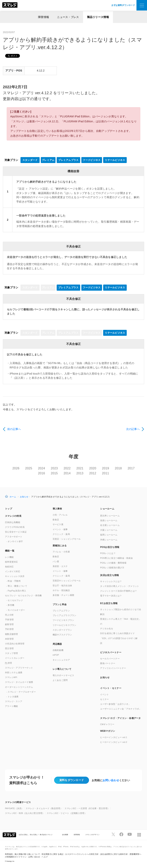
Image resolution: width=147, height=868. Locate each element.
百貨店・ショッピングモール (67, 539)
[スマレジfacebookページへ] (121, 834)
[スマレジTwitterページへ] (113, 834)
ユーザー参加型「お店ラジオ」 (115, 704)
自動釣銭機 (58, 650)
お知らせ (24, 497)
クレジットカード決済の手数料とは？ (118, 591)
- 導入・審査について (17, 586)
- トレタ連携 (12, 697)
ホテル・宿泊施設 (61, 590)
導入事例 (57, 509)
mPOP (56, 655)
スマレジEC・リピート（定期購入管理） (67, 813)
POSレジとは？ (108, 553)
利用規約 (9, 854)
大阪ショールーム (109, 530)
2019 (106, 468)
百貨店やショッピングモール (67, 581)
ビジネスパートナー (111, 652)
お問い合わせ (111, 780)
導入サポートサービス (63, 675)
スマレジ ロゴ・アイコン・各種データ (120, 718)
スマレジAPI (11, 677)
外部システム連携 (14, 672)
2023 (54, 468)
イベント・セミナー (111, 688)
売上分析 (9, 615)
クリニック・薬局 (61, 534)
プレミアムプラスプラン (65, 615)
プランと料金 (60, 604)
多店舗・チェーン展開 (63, 595)
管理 (9, 663)
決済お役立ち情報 (109, 575)
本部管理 (9, 639)
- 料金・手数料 (13, 581)
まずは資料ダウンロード (123, 5)
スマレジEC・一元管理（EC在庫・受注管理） (87, 808)
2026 (16, 468)
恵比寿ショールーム (110, 516)
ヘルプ (45, 857)
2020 (93, 468)
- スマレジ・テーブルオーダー (21, 692)
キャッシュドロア (61, 660)
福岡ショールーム (109, 535)
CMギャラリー (107, 724)
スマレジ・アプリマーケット (19, 668)
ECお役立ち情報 (109, 603)
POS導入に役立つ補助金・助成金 (116, 558)
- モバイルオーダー (16, 610)
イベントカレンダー (15, 658)
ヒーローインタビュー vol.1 (114, 737)
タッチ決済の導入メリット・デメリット (120, 586)
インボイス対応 (13, 571)
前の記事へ (14, 429)
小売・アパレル (60, 515)
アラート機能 (11, 706)
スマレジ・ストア (14, 701)
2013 (80, 473)
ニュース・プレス (68, 17)
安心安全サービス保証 (16, 532)
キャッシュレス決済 (15, 576)
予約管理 (9, 629)
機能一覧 (10, 551)
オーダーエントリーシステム (19, 687)
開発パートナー (108, 663)
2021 (80, 468)
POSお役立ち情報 (110, 547)
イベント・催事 (60, 529)
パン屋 (56, 561)
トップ (9, 509)
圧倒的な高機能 (13, 522)
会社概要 (65, 835)
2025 (29, 468)
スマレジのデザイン (93, 835)
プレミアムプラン (61, 611)
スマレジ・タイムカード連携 (19, 682)
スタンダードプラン (62, 630)
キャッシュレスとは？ (111, 581)
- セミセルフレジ (15, 600)
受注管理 (9, 648)
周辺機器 (57, 644)
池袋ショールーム (109, 520)
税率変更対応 (11, 562)
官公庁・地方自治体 (62, 586)
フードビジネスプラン (63, 620)
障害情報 (44, 17)
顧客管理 (9, 624)
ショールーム (107, 509)
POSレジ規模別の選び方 (112, 568)
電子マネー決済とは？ (111, 596)
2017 (131, 468)
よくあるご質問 (60, 680)
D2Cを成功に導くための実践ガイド (117, 633)
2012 (93, 473)
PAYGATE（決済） (14, 808)
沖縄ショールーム (109, 540)
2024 (41, 468)
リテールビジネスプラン (65, 625)
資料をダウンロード (72, 780)
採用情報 (77, 835)
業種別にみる (60, 546)
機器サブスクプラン (62, 635)
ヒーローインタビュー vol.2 (114, 742)
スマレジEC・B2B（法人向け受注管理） (25, 813)
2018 (118, 468)
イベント (104, 694)
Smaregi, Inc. (11, 861)
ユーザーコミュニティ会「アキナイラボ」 (121, 709)
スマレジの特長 (13, 516)
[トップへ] (10, 5)
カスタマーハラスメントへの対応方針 (82, 854)
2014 (67, 473)
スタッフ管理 (11, 653)
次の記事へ (133, 429)
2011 (106, 473)
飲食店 (56, 520)
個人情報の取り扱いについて (27, 854)
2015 (54, 473)
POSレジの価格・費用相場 (113, 563)
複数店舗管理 (11, 634)
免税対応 (9, 567)
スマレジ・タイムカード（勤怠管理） (44, 808)
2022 (67, 468)
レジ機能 (9, 557)
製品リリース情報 (98, 17)
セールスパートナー (110, 659)
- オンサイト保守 (15, 541)
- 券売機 (10, 605)
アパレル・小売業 (61, 552)
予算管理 (9, 620)
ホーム (13, 497)
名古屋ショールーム (110, 525)
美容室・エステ (60, 566)
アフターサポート (14, 537)
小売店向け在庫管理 (15, 644)
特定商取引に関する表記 (53, 854)
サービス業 (58, 524)
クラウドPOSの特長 (15, 527)
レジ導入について (62, 669)
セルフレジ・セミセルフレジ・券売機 (23, 595)
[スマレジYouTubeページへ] (130, 834)
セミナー (104, 699)
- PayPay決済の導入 (16, 591)
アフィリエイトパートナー (113, 668)
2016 (41, 473)
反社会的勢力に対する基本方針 (114, 854)
